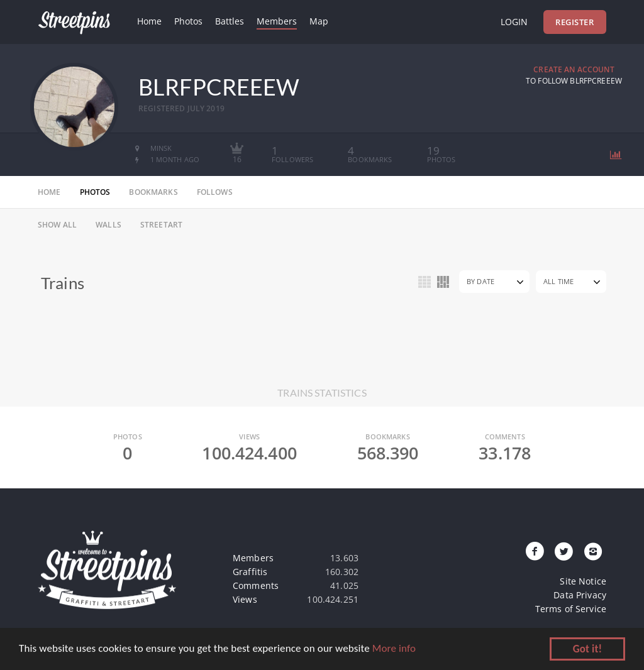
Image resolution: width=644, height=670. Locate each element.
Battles (230, 21)
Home (149, 21)
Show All (57, 225)
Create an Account (574, 69)
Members (277, 21)
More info (394, 650)
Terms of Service (571, 609)
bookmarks (153, 192)
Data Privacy (580, 595)
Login (514, 22)
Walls (108, 225)
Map (319, 21)
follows (215, 192)
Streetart (161, 225)
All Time (558, 281)
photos (95, 192)
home (49, 192)
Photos (188, 21)
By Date (480, 281)
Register (575, 22)
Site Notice (583, 581)
